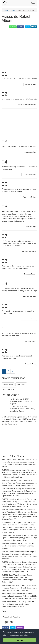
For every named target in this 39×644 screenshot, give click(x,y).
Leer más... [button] (24, 635)
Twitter (27, 27)
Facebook (21, 27)
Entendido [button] (19, 640)
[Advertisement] (19, 49)
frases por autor (9, 10)
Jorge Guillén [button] (21, 384)
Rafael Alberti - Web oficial (11, 617)
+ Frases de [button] (30, 84)
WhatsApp (13, 27)
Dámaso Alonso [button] (8, 384)
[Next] (13, 371)
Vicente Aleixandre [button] (9, 389)
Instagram (20, 627)
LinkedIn (34, 27)
